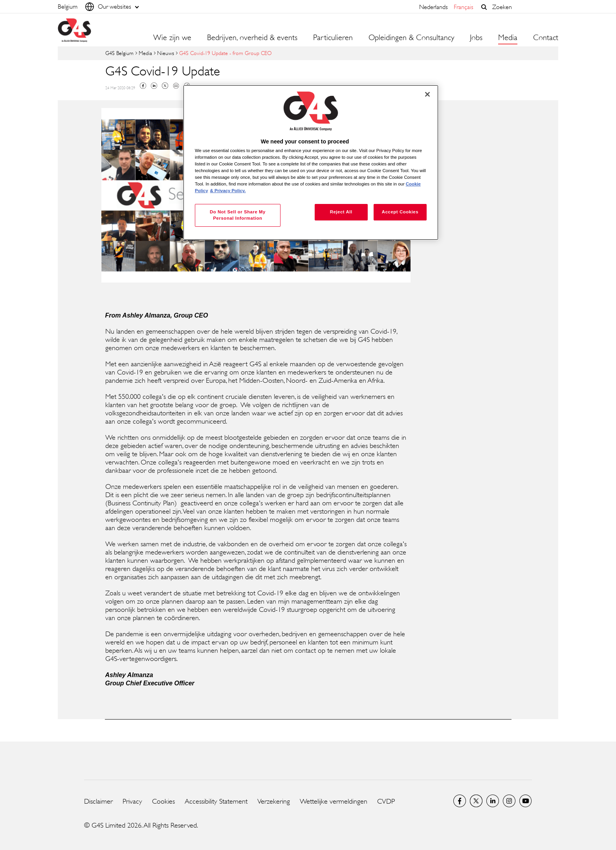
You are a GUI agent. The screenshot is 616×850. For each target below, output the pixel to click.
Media (145, 53)
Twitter (165, 86)
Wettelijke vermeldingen (334, 801)
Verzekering (274, 801)
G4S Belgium (119, 53)
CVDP (386, 801)
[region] (311, 162)
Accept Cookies (400, 212)
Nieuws (166, 53)
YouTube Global (526, 801)
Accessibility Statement (216, 801)
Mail (176, 86)
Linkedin (154, 86)
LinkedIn (493, 801)
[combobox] (523, 7)
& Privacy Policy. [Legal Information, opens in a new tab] (228, 191)
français (464, 7)
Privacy (132, 801)
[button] (484, 7)
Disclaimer (98, 801)
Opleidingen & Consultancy (411, 38)
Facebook (143, 86)
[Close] (427, 94)
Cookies (163, 801)
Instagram (509, 801)
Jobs (476, 38)
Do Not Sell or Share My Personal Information (238, 215)
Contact (546, 38)
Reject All (341, 212)
